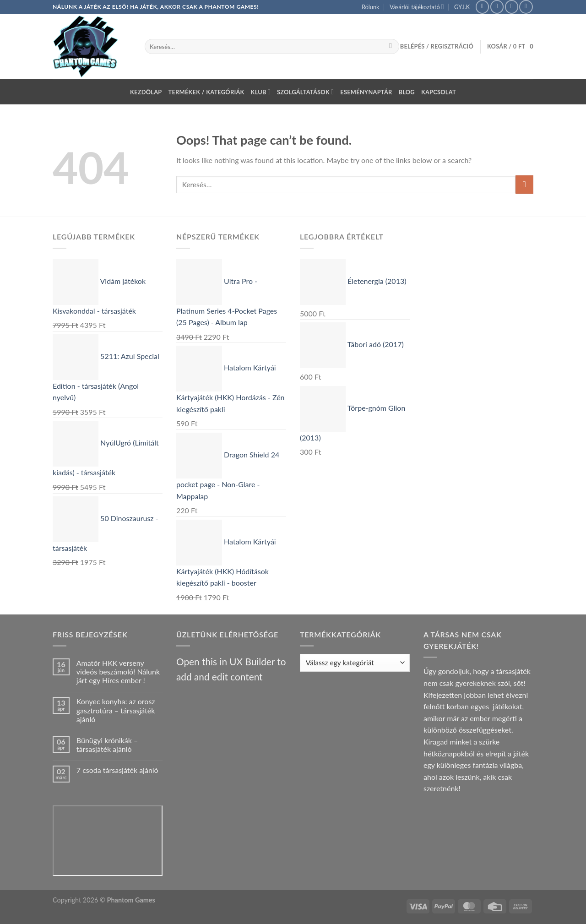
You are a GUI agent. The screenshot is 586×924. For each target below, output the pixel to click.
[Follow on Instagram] (497, 7)
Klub (261, 92)
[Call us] (526, 7)
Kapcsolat (439, 92)
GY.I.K (462, 7)
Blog (407, 92)
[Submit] (391, 47)
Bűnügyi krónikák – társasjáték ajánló (107, 745)
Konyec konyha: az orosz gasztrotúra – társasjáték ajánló (116, 710)
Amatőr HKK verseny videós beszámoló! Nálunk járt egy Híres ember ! (118, 671)
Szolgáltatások (305, 92)
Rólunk (371, 7)
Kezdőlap (146, 92)
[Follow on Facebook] (482, 7)
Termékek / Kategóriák (206, 92)
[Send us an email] (512, 7)
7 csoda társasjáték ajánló (117, 770)
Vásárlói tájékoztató (417, 7)
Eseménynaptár (366, 92)
